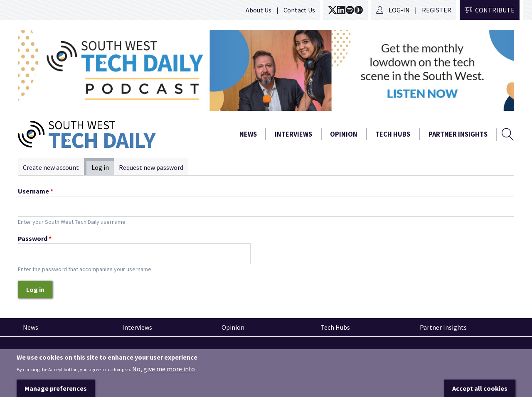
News (248, 134)
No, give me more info (164, 378)
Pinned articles (41, 352)
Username (36, 191)
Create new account (51, 167)
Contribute (495, 10)
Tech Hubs (393, 134)
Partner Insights (458, 134)
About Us (259, 10)
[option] (266, 70)
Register (437, 10)
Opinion (344, 134)
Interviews (293, 134)
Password (35, 238)
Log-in (399, 10)
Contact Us (299, 10)
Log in (103, 167)
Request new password (151, 167)
